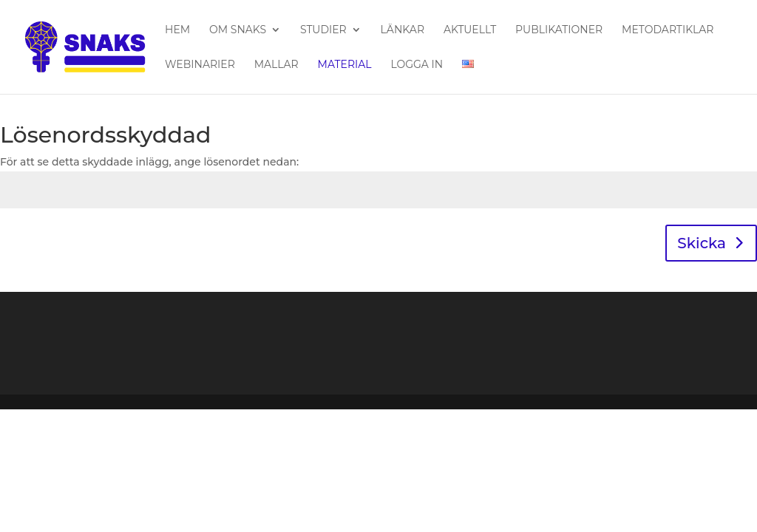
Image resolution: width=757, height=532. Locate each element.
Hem (177, 30)
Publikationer (559, 30)
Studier (323, 30)
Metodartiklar (668, 30)
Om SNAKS (238, 30)
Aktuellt (470, 30)
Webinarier (200, 65)
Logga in (417, 65)
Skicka (702, 243)
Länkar (403, 30)
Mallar (276, 65)
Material (345, 65)
